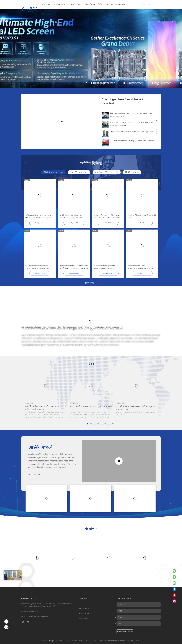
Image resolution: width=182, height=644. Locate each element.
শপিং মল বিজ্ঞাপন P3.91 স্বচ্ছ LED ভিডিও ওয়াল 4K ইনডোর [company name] (134, 141)
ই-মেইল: (35, 616)
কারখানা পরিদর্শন (75, 4)
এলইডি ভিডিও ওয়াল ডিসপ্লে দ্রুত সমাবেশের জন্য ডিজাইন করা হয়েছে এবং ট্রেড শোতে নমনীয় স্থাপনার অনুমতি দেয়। (73, 217)
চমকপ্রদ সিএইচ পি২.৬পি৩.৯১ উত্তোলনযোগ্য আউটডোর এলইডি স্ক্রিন (141, 267)
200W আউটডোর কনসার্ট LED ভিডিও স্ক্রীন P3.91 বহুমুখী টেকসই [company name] (132, 132)
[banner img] (91, 88)
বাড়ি (44, 4)
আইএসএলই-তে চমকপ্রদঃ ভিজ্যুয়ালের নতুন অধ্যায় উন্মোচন (72, 328)
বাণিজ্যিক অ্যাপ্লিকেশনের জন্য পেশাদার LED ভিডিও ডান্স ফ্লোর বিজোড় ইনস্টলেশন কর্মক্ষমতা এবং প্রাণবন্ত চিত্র (40, 217)
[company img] (105, 115)
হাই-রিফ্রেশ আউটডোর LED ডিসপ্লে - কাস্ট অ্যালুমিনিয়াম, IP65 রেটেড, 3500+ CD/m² (74, 267)
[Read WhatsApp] (174, 583)
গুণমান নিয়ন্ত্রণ (90, 4)
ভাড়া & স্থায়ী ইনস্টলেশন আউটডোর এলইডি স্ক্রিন (142, 217)
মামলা (144, 4)
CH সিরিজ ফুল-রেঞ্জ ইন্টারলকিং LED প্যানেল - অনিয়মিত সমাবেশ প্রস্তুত (106, 267)
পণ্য (50, 4)
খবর (151, 4)
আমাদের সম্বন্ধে (60, 4)
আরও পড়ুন (34, 474)
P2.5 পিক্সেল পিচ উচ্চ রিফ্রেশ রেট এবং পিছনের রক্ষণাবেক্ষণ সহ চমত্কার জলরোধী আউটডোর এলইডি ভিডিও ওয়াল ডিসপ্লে (39, 267)
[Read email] (174, 577)
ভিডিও (101, 4)
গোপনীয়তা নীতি (46, 641)
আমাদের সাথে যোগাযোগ (116, 4)
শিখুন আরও (91, 283)
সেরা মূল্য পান (40, 223)
